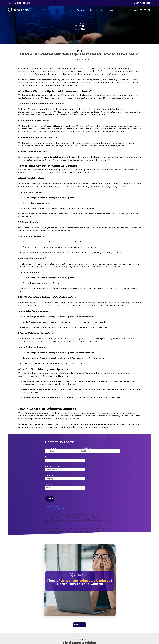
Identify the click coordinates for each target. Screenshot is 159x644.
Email (65, 459)
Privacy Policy (52, 506)
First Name (62, 450)
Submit (50, 499)
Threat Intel (122, 10)
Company (65, 477)
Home (71, 10)
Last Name (97, 450)
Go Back (80, 624)
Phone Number (65, 468)
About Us (81, 10)
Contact (134, 10)
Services (93, 10)
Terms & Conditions (55, 509)
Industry (65, 486)
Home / (77, 29)
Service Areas (107, 10)
